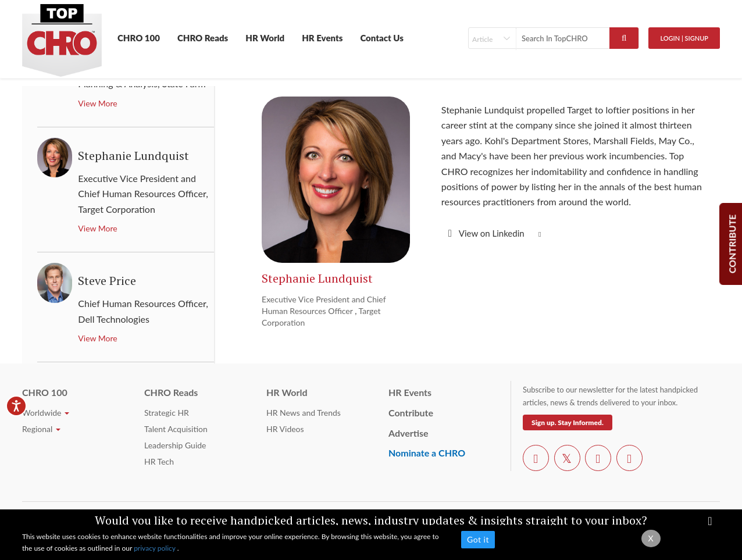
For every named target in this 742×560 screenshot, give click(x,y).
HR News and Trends (304, 413)
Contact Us (382, 38)
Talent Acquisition (176, 429)
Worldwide (46, 413)
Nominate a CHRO (427, 453)
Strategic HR (167, 413)
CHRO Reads (203, 38)
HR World (265, 38)
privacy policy (156, 548)
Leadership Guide (175, 445)
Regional (41, 429)
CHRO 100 (139, 38)
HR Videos (285, 429)
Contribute (411, 413)
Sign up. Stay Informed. (568, 422)
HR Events (322, 38)
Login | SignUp (684, 38)
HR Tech (159, 461)
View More (97, 103)
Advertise (409, 433)
